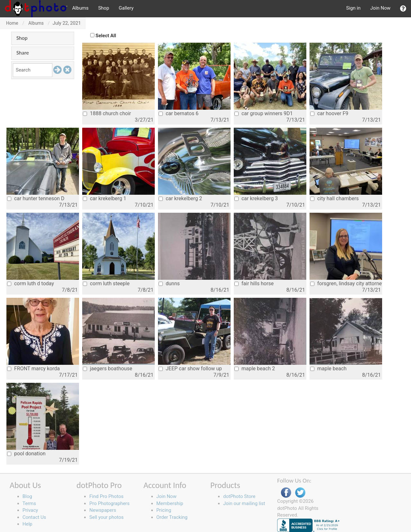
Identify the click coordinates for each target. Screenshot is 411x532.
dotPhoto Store (239, 496)
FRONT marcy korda (33, 369)
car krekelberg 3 (256, 198)
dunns (169, 283)
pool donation (26, 454)
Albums (80, 8)
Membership (170, 503)
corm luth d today (31, 283)
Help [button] (27, 524)
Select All (106, 36)
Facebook (286, 493)
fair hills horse (254, 283)
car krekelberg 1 (105, 198)
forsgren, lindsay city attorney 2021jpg (346, 283)
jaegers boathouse (108, 369)
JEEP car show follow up (190, 369)
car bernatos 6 (179, 113)
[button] (403, 9)
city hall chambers (334, 198)
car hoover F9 (329, 113)
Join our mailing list (244, 503)
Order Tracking (172, 517)
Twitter (300, 493)
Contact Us (34, 517)
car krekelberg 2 (180, 198)
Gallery (126, 8)
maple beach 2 (255, 369)
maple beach (328, 369)
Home (12, 23)
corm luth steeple (106, 283)
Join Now (380, 8)
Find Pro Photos (106, 496)
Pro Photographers (109, 503)
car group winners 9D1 (264, 113)
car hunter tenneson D (36, 198)
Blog (27, 496)
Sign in (353, 8)
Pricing (164, 510)
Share (23, 53)
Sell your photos (106, 517)
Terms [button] (29, 503)
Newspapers (103, 510)
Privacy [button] (30, 510)
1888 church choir (107, 113)
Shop (104, 8)
